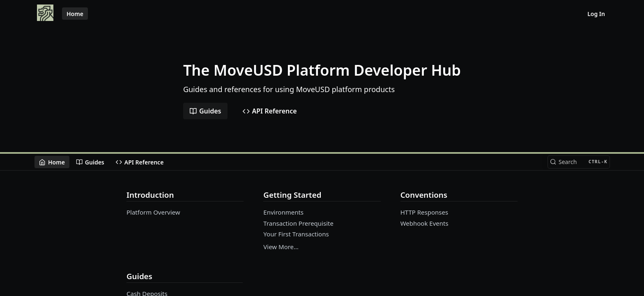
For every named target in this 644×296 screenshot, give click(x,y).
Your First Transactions (296, 234)
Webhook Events (424, 223)
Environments (283, 212)
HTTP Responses (424, 212)
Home (75, 14)
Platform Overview (153, 212)
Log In (596, 14)
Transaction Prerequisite (298, 223)
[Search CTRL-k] (579, 162)
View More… (281, 247)
